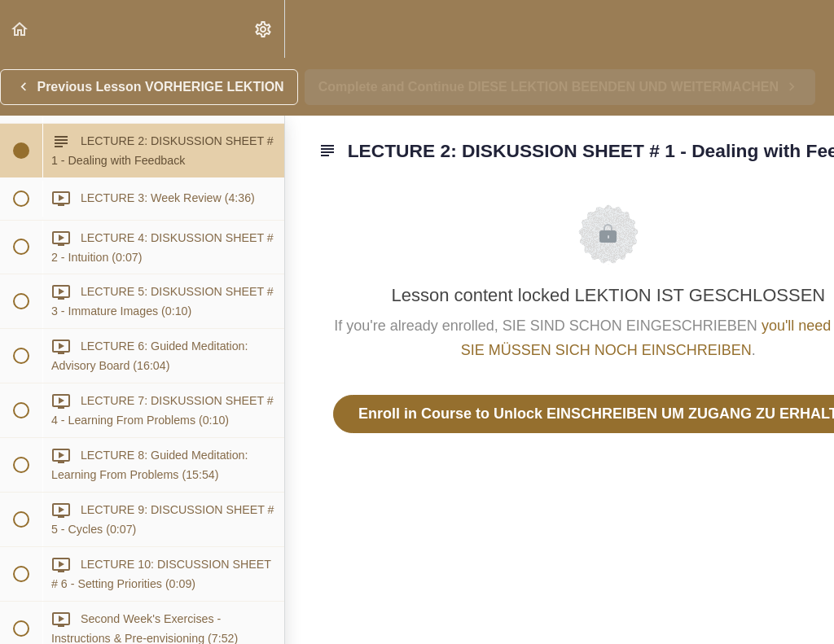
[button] (20, 29)
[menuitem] (264, 29)
